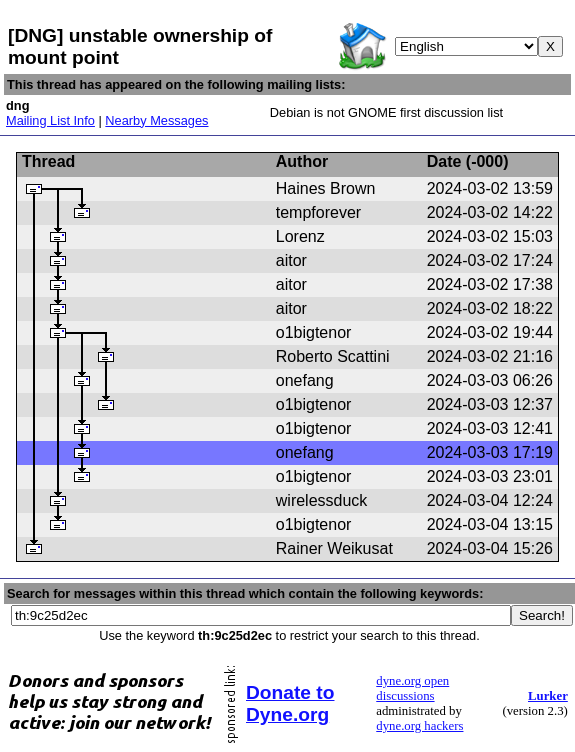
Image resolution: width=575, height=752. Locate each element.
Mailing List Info (50, 120)
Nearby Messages (156, 120)
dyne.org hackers (419, 726)
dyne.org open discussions (412, 688)
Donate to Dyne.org (290, 703)
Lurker (548, 696)
